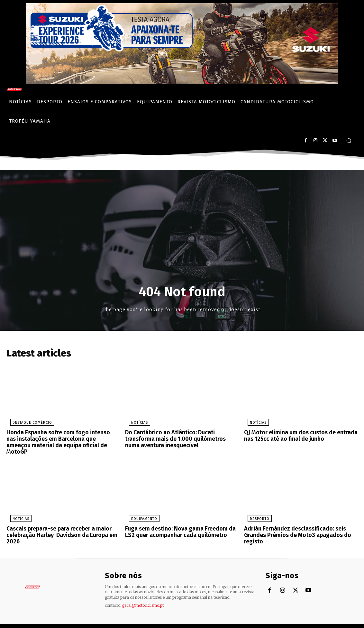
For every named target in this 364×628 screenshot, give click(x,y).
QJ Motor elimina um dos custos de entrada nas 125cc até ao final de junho (297, 437)
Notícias (136, 424)
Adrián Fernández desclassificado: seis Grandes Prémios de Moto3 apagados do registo (294, 527)
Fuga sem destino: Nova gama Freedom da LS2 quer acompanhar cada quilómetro (181, 524)
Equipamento (140, 512)
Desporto (256, 512)
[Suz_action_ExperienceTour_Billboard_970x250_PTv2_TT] (182, 82)
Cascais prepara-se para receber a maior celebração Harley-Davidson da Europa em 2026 (58, 527)
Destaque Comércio (28, 424)
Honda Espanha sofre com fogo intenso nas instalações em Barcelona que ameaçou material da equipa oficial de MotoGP (60, 439)
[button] (349, 141)
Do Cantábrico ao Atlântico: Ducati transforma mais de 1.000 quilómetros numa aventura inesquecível (181, 439)
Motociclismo (45, 621)
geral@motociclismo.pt (143, 596)
